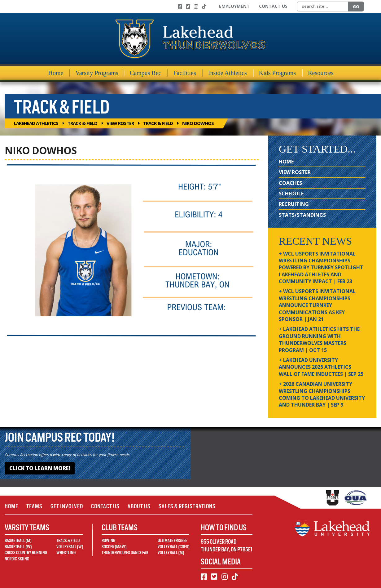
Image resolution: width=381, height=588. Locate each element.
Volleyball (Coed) (173, 547)
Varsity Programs (97, 73)
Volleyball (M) (171, 553)
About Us (139, 506)
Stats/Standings (302, 215)
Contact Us (273, 6)
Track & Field (82, 123)
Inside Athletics (228, 73)
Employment (234, 6)
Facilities (184, 73)
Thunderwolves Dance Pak (125, 553)
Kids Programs (277, 73)
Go (356, 7)
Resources (321, 73)
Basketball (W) (18, 547)
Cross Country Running (26, 553)
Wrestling (66, 553)
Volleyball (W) (70, 547)
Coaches (290, 183)
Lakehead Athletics (36, 123)
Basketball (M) (18, 541)
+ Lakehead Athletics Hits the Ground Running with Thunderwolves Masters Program (319, 339)
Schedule (291, 194)
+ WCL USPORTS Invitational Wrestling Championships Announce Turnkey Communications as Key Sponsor (317, 305)
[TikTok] (204, 7)
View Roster (120, 123)
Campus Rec (146, 73)
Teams (34, 506)
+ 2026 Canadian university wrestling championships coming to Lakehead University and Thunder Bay (322, 394)
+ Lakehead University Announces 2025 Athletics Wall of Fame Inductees (321, 367)
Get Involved (67, 506)
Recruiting (294, 204)
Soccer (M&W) (114, 547)
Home (56, 73)
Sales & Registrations (187, 506)
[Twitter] (188, 7)
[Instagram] (196, 7)
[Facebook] (180, 7)
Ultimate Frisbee (172, 541)
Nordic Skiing (17, 559)
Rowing (108, 541)
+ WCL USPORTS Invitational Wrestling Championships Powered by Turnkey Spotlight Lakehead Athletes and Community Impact (321, 268)
